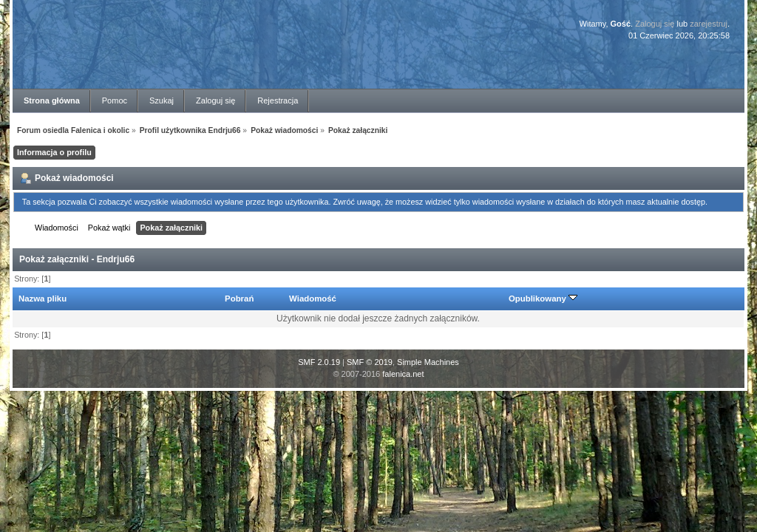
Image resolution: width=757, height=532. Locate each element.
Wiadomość (313, 299)
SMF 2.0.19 (319, 362)
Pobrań (239, 299)
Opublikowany (543, 299)
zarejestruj (709, 24)
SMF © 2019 (370, 362)
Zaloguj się (655, 24)
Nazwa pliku (43, 299)
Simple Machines (428, 362)
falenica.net (403, 374)
